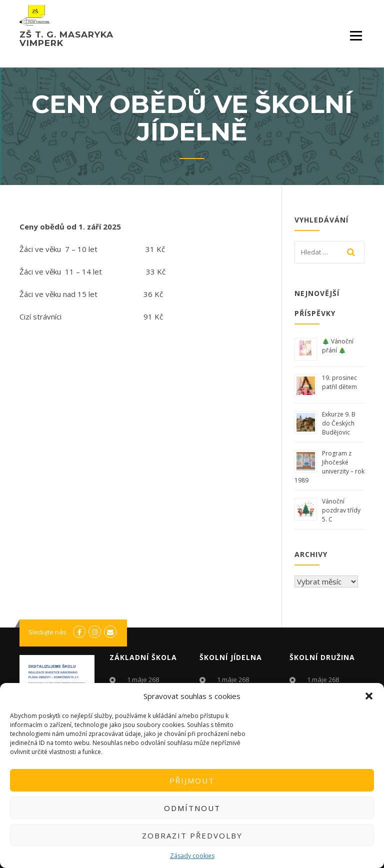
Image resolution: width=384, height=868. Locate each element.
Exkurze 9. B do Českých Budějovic (339, 423)
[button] (369, 696)
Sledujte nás (47, 632)
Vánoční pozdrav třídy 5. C (341, 510)
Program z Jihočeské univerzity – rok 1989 (329, 467)
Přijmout (192, 780)
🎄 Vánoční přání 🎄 (338, 346)
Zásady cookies (192, 856)
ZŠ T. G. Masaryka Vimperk (66, 39)
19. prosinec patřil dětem (340, 382)
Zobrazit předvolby (192, 835)
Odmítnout (192, 808)
